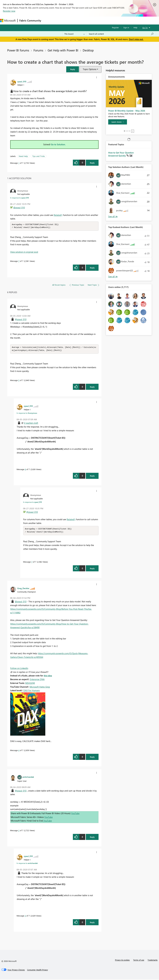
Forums (48, 20)
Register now (9, 11)
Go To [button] (145, 28)
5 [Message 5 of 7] (19, 381)
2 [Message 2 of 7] (19, 831)
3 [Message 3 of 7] (25, 917)
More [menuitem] (120, 20)
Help (135, 27)
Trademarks (153, 961)
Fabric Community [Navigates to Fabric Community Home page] (30, 20)
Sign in (126, 27)
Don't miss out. (136, 39)
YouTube (75, 814)
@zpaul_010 (19, 207)
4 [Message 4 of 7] (19, 751)
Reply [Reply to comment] (92, 268)
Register (115, 27)
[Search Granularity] (75, 34)
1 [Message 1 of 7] (19, 163)
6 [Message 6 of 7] (25, 470)
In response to (19, 198)
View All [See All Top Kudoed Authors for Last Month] (113, 277)
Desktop (88, 50)
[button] (73, 69)
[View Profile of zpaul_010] (22, 81)
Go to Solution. (58, 144)
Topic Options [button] (90, 69)
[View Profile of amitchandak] (28, 778)
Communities (85, 20)
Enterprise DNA (37, 680)
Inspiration (60, 20)
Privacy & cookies (122, 961)
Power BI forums (18, 50)
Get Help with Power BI (63, 50)
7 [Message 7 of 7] (19, 261)
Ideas (72, 20)
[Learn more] (118, 122)
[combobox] (121, 34)
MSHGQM (30, 684)
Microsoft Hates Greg (40, 688)
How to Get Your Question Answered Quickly (121, 154)
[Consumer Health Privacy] (38, 971)
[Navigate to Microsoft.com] (8, 21)
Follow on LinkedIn (19, 669)
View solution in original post (24, 252)
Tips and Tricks (39, 156)
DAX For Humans (32, 691)
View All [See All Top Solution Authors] (113, 217)
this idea (48, 676)
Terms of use (139, 961)
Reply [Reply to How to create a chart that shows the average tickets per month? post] (92, 163)
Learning (109, 20)
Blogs (98, 20)
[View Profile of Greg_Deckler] (23, 589)
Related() (58, 215)
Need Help (23, 156)
